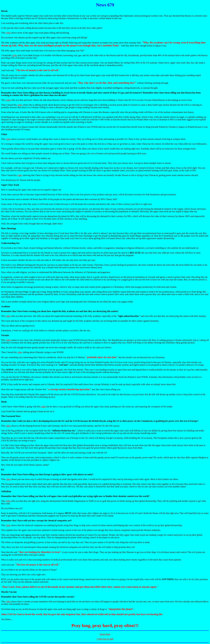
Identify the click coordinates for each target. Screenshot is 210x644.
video (8, 33)
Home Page (105, 634)
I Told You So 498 (105, 639)
